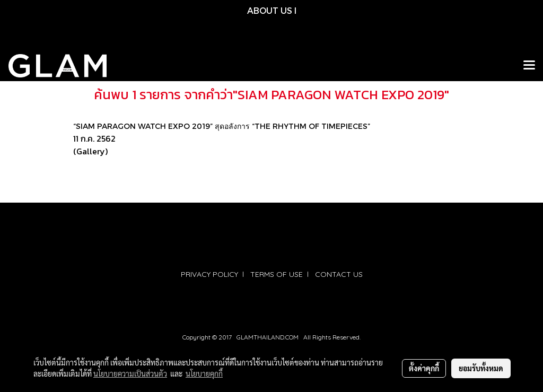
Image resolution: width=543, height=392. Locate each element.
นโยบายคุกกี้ (204, 373)
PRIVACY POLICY (209, 274)
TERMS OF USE (277, 274)
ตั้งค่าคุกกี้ (424, 368)
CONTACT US (339, 274)
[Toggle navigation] (529, 66)
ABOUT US (270, 10)
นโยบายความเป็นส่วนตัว (130, 373)
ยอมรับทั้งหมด (481, 368)
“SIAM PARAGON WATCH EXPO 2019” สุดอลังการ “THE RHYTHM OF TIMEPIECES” (222, 126)
